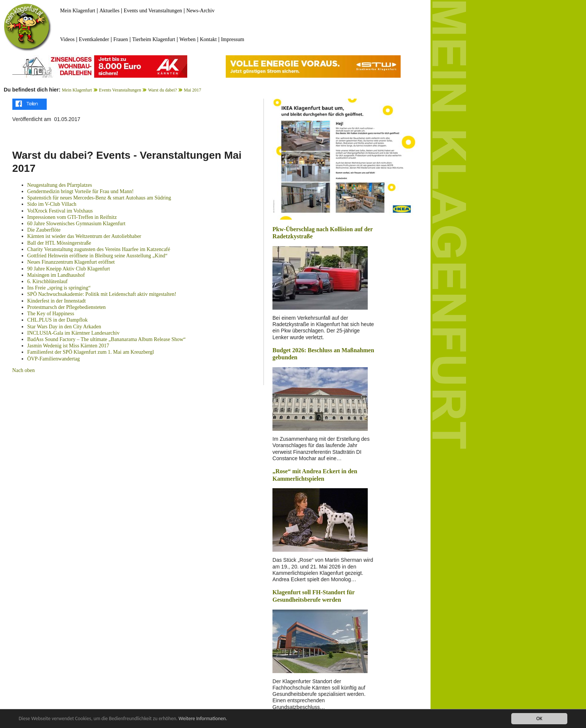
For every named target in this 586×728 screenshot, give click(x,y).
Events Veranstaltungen (120, 90)
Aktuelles (110, 11)
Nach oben (24, 370)
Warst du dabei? (162, 90)
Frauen (121, 39)
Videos (67, 39)
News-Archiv (201, 11)
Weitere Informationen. (203, 718)
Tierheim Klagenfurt (154, 39)
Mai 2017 (192, 90)
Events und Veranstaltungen (153, 11)
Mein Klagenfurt (78, 11)
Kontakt (208, 39)
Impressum (232, 39)
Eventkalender (94, 39)
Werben (187, 39)
